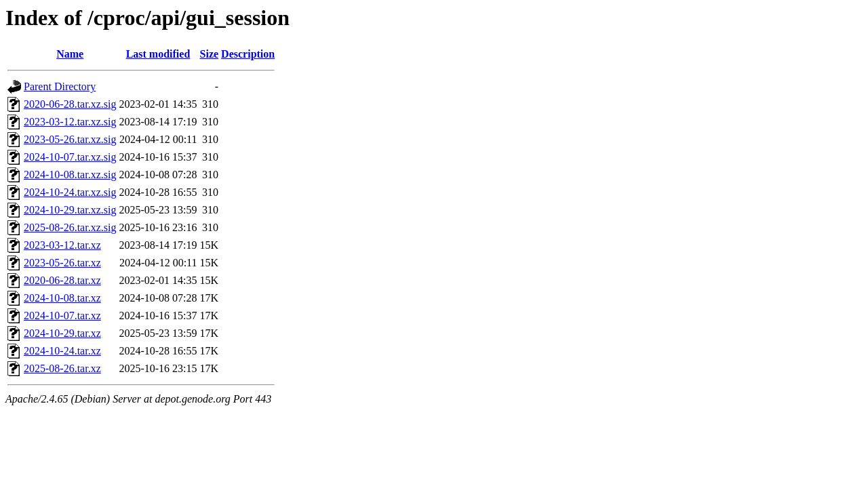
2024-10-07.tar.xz (62, 316)
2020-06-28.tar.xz (62, 280)
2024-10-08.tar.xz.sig (70, 175)
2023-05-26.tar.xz (62, 263)
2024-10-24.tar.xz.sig (70, 192)
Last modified (158, 54)
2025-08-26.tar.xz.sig (70, 227)
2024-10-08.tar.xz (62, 298)
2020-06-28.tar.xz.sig (70, 104)
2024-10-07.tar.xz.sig (70, 157)
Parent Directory (60, 86)
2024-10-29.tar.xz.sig (70, 210)
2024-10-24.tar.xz (62, 351)
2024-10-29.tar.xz (62, 333)
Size (210, 54)
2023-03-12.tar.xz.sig (70, 122)
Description (248, 54)
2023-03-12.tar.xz (62, 245)
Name (70, 54)
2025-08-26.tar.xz (62, 368)
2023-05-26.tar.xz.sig (70, 139)
